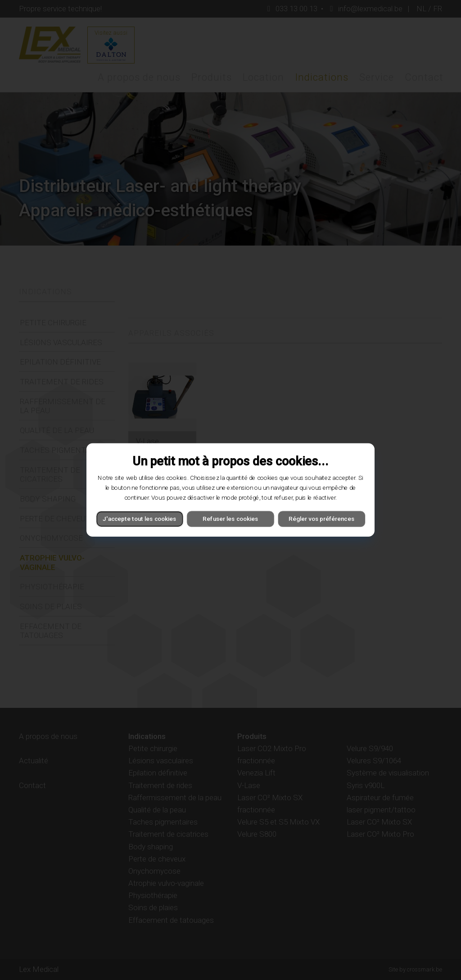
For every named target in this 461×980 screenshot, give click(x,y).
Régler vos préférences (321, 519)
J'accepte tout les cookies (139, 519)
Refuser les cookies (230, 519)
